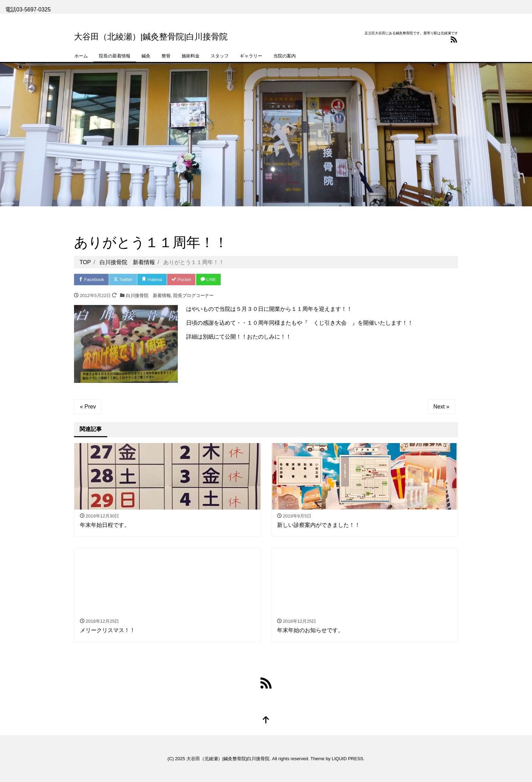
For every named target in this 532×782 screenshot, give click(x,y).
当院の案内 (285, 56)
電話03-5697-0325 (28, 10)
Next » (441, 407)
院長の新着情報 (115, 56)
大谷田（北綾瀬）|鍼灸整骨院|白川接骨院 (151, 37)
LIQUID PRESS (347, 759)
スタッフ (220, 56)
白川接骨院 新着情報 (148, 295)
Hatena (152, 280)
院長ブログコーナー (194, 295)
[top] (266, 721)
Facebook (91, 280)
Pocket (181, 280)
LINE (209, 280)
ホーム (81, 56)
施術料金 (191, 56)
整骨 (166, 56)
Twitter (123, 280)
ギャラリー (251, 56)
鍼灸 (146, 56)
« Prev (88, 407)
